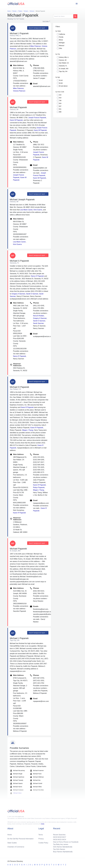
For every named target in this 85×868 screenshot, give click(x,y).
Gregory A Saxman (18, 294)
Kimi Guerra (38, 210)
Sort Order (46, 21)
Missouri (62, 46)
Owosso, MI (63, 60)
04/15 (60, 840)
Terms (41, 835)
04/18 (60, 837)
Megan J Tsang (28, 430)
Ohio (60, 48)
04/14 (64, 840)
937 (60, 106)
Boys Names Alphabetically (63, 852)
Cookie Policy (43, 843)
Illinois (61, 40)
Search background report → (38, 28)
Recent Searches (59, 835)
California (62, 34)
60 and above (63, 86)
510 (60, 98)
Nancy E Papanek (37, 276)
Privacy (41, 839)
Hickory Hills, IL (64, 57)
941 (60, 109)
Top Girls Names (59, 849)
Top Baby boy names (61, 844)
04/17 (64, 837)
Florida (61, 37)
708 (60, 101)
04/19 (55, 837)
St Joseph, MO (64, 69)
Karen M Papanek (16, 120)
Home (10, 835)
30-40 (61, 80)
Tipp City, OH (63, 71)
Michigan (62, 43)
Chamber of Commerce (16, 847)
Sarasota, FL (63, 66)
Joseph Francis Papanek (37, 118)
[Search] (63, 16)
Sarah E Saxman (32, 294)
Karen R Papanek (27, 407)
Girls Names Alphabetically (63, 847)
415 (60, 95)
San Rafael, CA (64, 63)
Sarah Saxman (38, 323)
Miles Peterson (36, 46)
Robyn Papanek (39, 487)
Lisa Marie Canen (26, 210)
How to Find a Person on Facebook (66, 842)
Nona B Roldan (39, 316)
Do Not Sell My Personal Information (21, 839)
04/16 (55, 840)
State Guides (12, 843)
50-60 (61, 83)
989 (60, 112)
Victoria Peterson (19, 91)
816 (60, 103)
